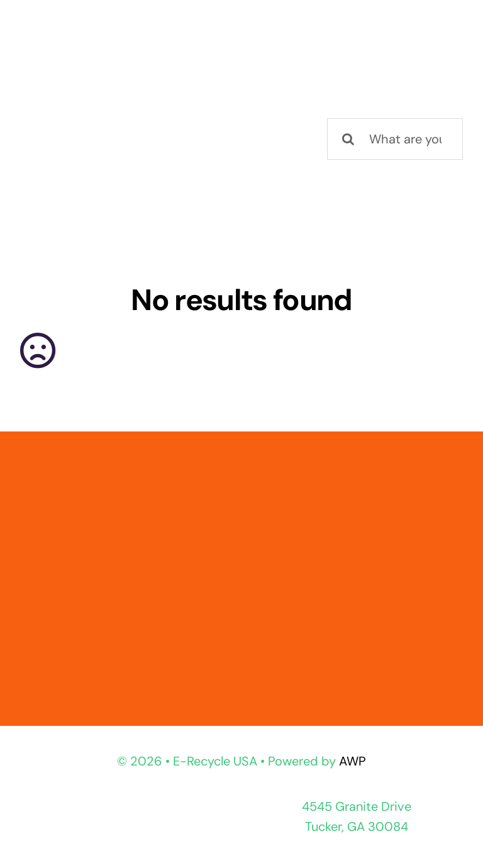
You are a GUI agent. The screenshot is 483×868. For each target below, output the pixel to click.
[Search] (348, 139)
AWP (353, 761)
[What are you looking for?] (395, 139)
